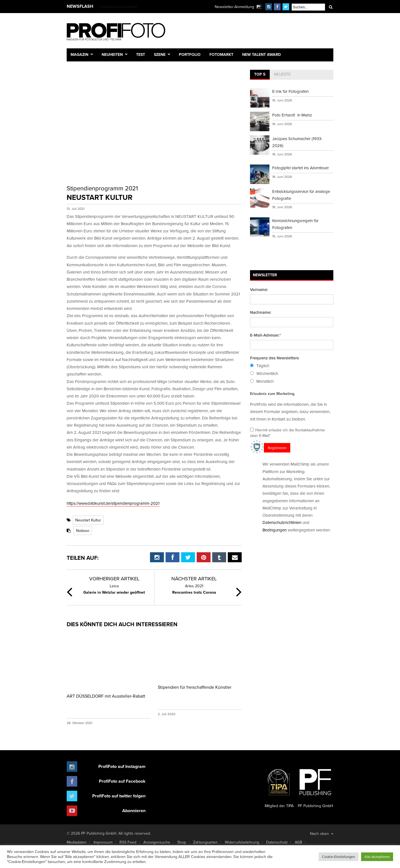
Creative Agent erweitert (118, 7)
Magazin (79, 54)
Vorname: (259, 290)
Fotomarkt (221, 54)
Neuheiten (112, 54)
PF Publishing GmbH (315, 786)
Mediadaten (77, 842)
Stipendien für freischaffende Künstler (195, 687)
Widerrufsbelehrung (242, 842)
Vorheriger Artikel (114, 579)
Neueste (282, 74)
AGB (298, 842)
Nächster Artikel (194, 579)
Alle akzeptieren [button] (377, 857)
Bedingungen (275, 530)
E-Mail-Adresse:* (265, 335)
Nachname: (261, 312)
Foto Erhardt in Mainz (292, 115)
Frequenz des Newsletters (274, 358)
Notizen (83, 531)
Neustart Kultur (88, 520)
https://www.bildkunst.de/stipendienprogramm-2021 (113, 503)
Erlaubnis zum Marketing (272, 394)
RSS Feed (128, 842)
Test (141, 54)
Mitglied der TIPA (279, 786)
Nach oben (322, 834)
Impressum (103, 842)
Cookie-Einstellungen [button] (338, 857)
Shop (182, 842)
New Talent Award (262, 54)
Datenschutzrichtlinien (282, 522)
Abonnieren (134, 811)
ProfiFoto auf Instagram (122, 766)
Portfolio (190, 54)
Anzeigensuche (157, 842)
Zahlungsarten (205, 842)
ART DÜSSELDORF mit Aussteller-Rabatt (106, 696)
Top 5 (260, 74)
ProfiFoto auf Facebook (122, 781)
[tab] (260, 75)
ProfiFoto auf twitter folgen (119, 796)
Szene (160, 54)
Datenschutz (277, 842)
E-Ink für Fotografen (290, 91)
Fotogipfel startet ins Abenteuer (301, 168)
